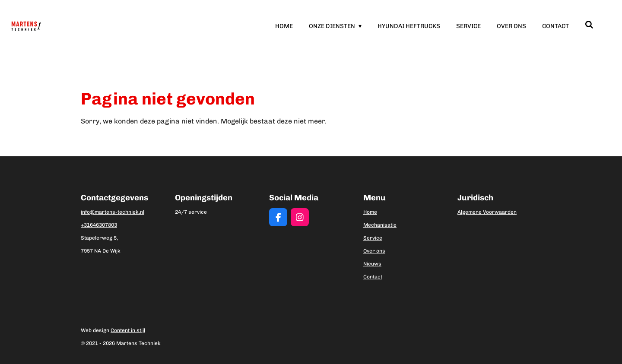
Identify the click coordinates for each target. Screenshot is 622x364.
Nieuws (372, 264)
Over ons (374, 251)
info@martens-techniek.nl (113, 212)
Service (373, 238)
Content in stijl (128, 330)
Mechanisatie (380, 225)
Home (370, 212)
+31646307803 (99, 225)
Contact (373, 277)
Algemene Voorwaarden (487, 212)
